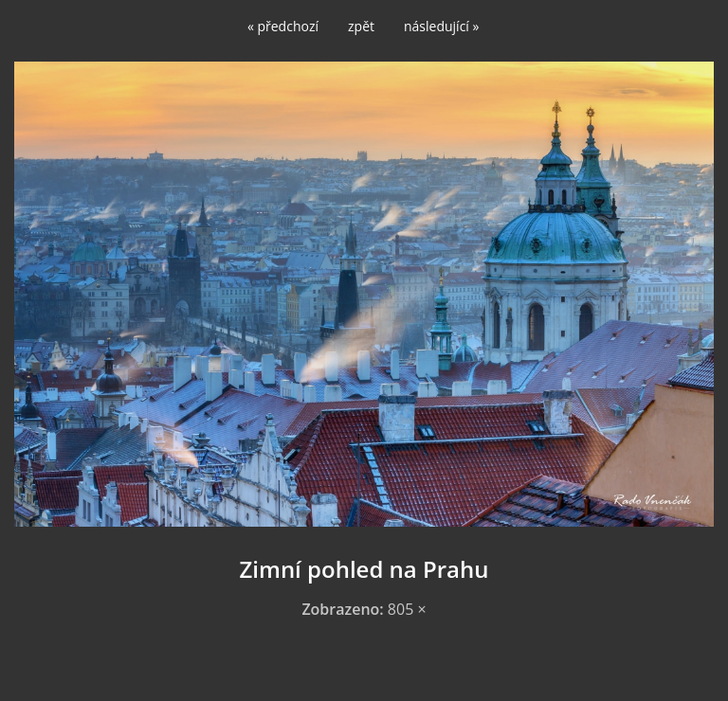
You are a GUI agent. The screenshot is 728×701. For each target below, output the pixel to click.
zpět (361, 26)
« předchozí (283, 26)
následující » (441, 26)
